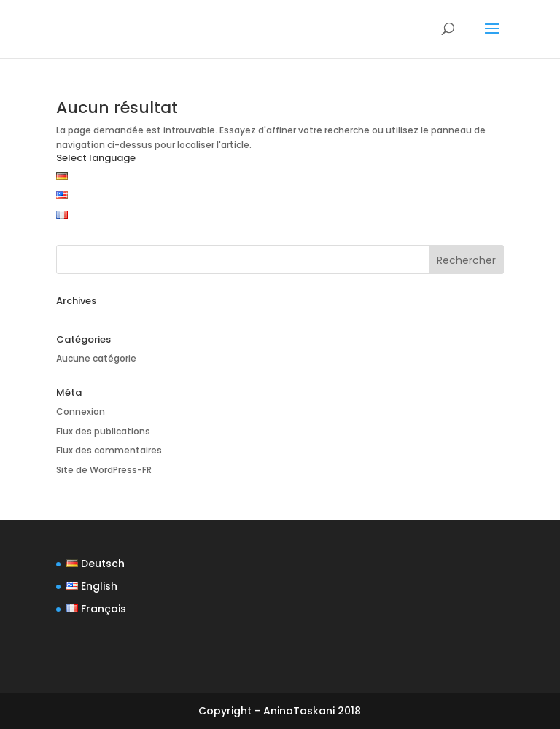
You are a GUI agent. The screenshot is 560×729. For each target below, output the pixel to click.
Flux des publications (103, 431)
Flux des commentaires (109, 450)
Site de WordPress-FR (104, 470)
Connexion (81, 412)
